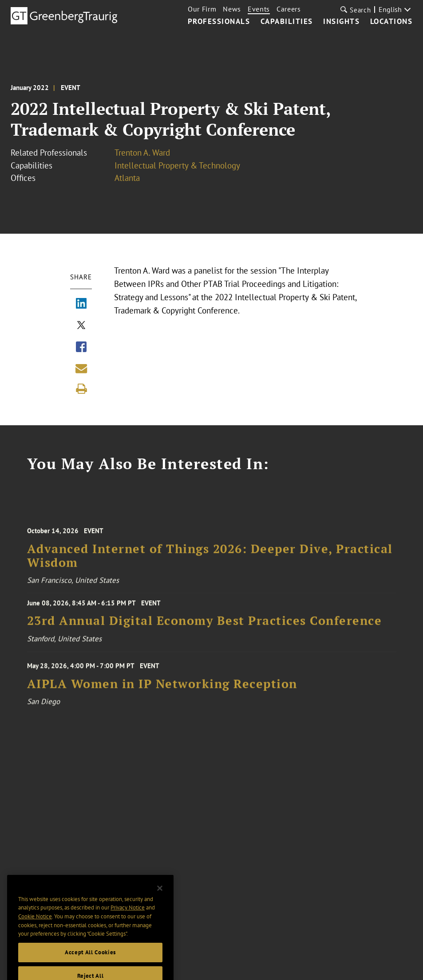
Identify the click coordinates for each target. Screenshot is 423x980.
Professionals (219, 22)
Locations (391, 22)
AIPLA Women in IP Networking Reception (162, 688)
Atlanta (127, 178)
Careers (289, 9)
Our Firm (202, 9)
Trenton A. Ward (142, 153)
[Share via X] (81, 326)
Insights (341, 22)
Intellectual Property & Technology (177, 165)
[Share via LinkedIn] (81, 304)
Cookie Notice (35, 926)
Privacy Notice (128, 917)
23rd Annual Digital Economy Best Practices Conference (205, 624)
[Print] (81, 389)
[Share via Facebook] (81, 348)
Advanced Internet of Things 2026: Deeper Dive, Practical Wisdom (210, 561)
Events (259, 9)
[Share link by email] (81, 368)
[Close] (160, 898)
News (232, 9)
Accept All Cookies (90, 962)
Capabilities (287, 22)
